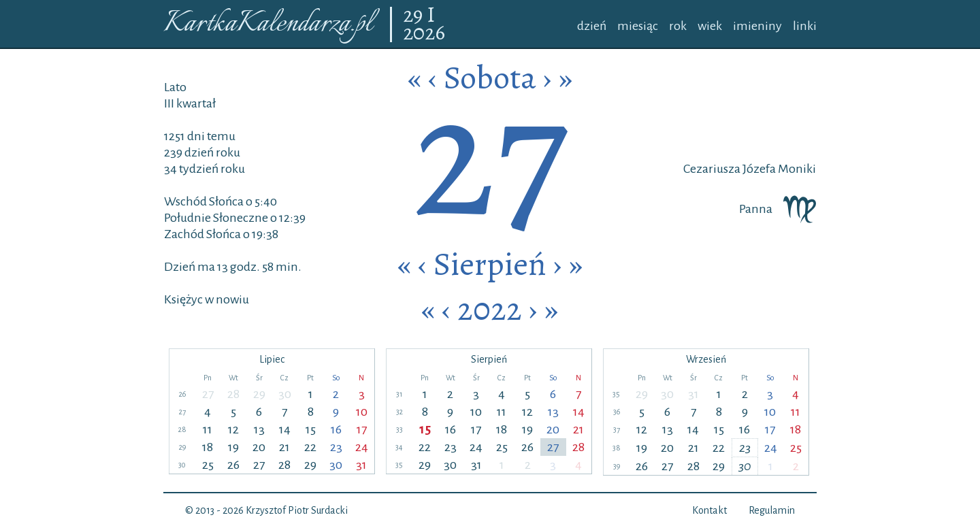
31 (361, 465)
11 (208, 429)
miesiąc (638, 26)
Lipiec (272, 359)
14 (285, 429)
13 (259, 429)
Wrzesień (706, 359)
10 (362, 412)
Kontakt (709, 510)
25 (208, 465)
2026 (424, 33)
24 (362, 447)
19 (233, 447)
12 (233, 429)
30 (285, 394)
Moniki (796, 169)
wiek (710, 26)
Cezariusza (712, 169)
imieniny (757, 26)
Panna (778, 209)
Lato (175, 87)
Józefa (758, 169)
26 (233, 465)
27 (208, 394)
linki (805, 26)
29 (415, 16)
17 (362, 429)
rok (678, 26)
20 (259, 447)
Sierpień (490, 264)
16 (336, 429)
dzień (592, 26)
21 (284, 447)
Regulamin (772, 510)
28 (233, 394)
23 (336, 447)
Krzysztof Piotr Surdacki (297, 510)
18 (208, 447)
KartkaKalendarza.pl (268, 24)
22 (310, 447)
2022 (490, 309)
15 (311, 429)
